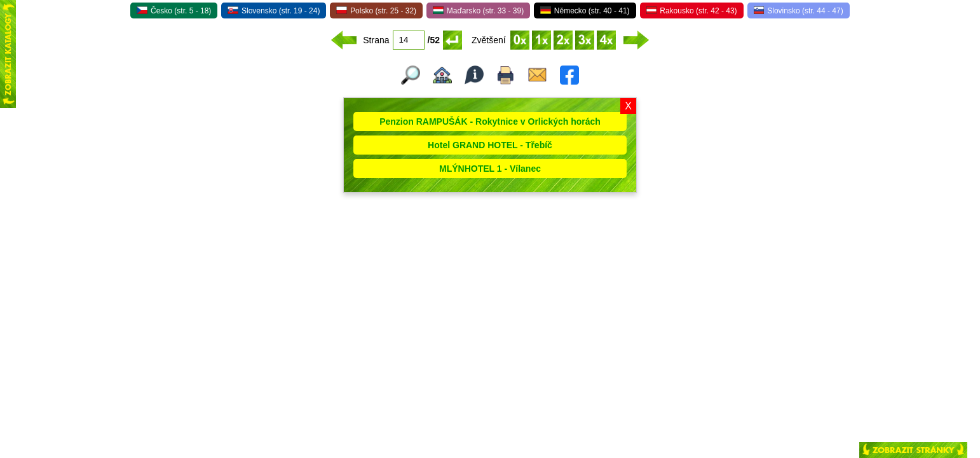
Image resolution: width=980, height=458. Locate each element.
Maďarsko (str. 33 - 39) (478, 11)
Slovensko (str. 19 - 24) (274, 11)
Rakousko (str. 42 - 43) (692, 11)
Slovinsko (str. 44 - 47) (799, 11)
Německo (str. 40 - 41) (585, 11)
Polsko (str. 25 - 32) (376, 11)
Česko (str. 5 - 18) (174, 11)
